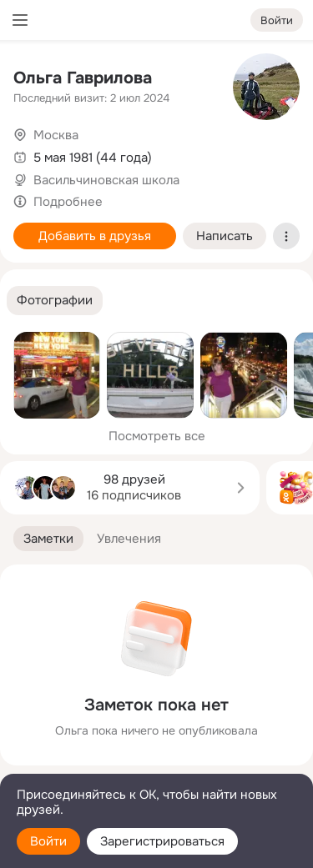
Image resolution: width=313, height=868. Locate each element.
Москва (56, 135)
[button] (55, 301)
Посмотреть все (157, 436)
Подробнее (68, 202)
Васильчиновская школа (106, 180)
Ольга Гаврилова (83, 78)
